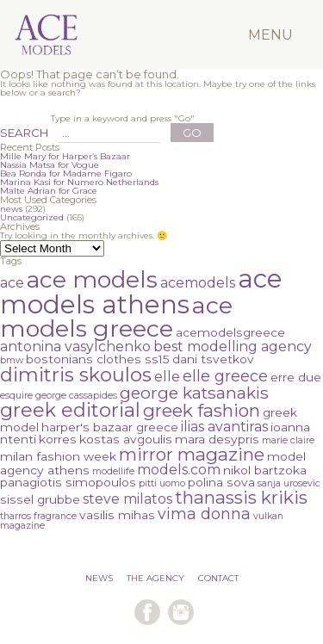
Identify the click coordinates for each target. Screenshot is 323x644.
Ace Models (76, 12)
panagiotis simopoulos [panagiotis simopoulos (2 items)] (68, 482)
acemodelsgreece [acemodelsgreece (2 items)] (230, 332)
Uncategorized (32, 217)
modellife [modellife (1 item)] (113, 471)
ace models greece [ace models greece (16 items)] (116, 317)
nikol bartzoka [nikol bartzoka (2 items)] (265, 470)
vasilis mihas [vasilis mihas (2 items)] (117, 515)
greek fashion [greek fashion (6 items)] (202, 410)
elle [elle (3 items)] (167, 377)
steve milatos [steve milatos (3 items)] (127, 499)
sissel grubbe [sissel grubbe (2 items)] (40, 499)
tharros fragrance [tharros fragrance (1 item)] (38, 516)
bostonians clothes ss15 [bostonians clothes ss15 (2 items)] (98, 359)
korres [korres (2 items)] (58, 439)
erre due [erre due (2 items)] (296, 377)
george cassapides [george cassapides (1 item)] (76, 396)
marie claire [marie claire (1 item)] (288, 440)
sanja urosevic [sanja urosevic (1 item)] (289, 483)
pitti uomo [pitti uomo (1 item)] (162, 483)
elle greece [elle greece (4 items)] (225, 376)
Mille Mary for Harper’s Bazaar (65, 156)
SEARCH (24, 133)
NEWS (99, 578)
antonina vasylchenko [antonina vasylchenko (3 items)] (75, 347)
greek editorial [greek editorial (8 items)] (70, 410)
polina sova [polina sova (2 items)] (221, 482)
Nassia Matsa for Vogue (50, 165)
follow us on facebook (147, 612)
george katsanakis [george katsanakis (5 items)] (194, 393)
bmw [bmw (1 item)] (12, 360)
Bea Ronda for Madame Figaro (66, 173)
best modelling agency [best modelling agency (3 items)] (233, 347)
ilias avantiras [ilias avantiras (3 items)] (224, 427)
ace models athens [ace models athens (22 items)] (141, 291)
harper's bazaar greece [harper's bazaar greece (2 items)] (110, 427)
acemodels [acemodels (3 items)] (198, 283)
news (11, 209)
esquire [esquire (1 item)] (16, 396)
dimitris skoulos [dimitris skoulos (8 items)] (76, 375)
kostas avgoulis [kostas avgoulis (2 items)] (126, 439)
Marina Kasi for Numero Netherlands (79, 182)
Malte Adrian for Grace (49, 191)
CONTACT (218, 578)
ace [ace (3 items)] (12, 283)
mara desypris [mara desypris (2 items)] (217, 439)
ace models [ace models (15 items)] (92, 279)
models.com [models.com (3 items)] (179, 470)
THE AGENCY (155, 578)
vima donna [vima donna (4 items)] (204, 514)
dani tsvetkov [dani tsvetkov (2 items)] (213, 359)
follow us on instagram (181, 612)
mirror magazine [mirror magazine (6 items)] (192, 454)
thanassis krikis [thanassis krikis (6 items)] (241, 497)
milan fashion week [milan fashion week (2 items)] (58, 456)
